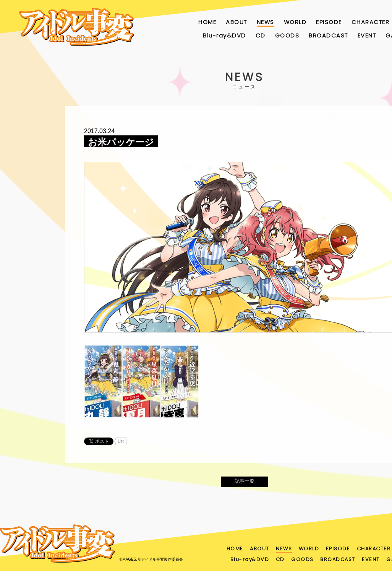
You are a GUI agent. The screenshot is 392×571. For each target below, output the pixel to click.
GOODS (287, 35)
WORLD (295, 22)
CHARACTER (371, 22)
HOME (207, 22)
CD (261, 35)
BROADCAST (328, 35)
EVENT (367, 35)
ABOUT (236, 22)
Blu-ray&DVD (224, 35)
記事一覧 (245, 483)
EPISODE (329, 22)
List (121, 441)
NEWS (266, 22)
